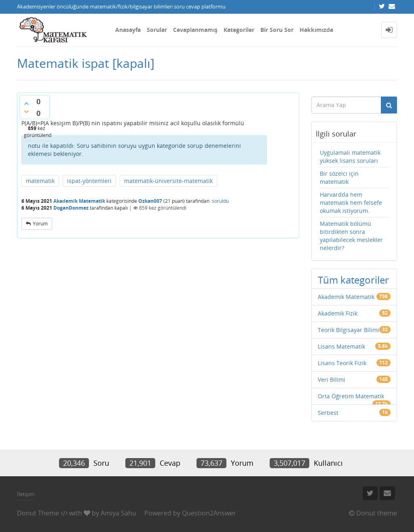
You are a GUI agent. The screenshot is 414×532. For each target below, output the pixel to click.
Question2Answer (209, 513)
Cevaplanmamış (195, 30)
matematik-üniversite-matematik (168, 181)
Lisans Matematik (341, 346)
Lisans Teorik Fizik (342, 363)
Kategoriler (239, 30)
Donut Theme (38, 513)
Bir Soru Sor (277, 30)
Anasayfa (128, 30)
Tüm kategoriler (353, 280)
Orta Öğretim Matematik (351, 396)
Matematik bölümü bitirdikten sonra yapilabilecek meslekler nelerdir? (351, 236)
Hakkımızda (316, 30)
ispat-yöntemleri (89, 181)
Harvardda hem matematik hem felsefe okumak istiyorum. (351, 203)
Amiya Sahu (118, 513)
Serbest (328, 413)
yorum (40, 224)
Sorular (157, 30)
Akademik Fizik (338, 313)
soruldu (220, 201)
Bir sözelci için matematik (339, 178)
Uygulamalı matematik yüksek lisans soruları (350, 157)
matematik (40, 181)
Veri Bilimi (332, 380)
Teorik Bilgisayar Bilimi (349, 330)
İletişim (26, 494)
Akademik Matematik (79, 201)
